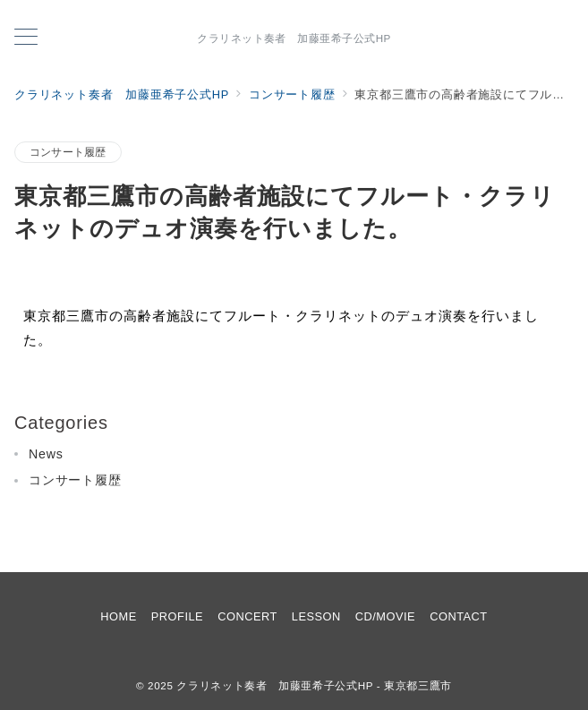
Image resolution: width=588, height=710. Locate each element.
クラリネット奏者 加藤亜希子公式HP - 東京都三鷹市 (314, 685)
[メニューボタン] (26, 38)
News (46, 454)
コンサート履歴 (68, 152)
